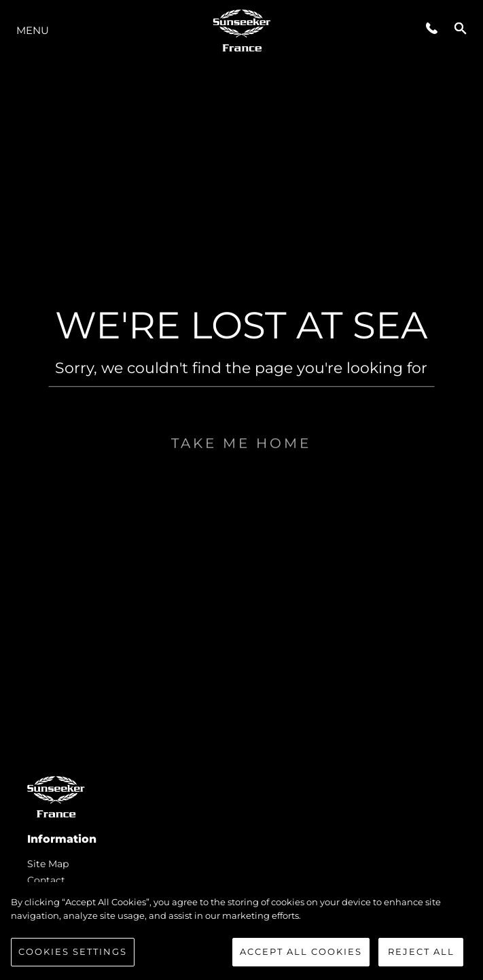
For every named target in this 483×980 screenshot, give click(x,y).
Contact (46, 880)
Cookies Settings (73, 951)
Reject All (421, 951)
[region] (241, 931)
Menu (33, 30)
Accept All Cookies (301, 951)
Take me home (241, 468)
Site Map (48, 864)
